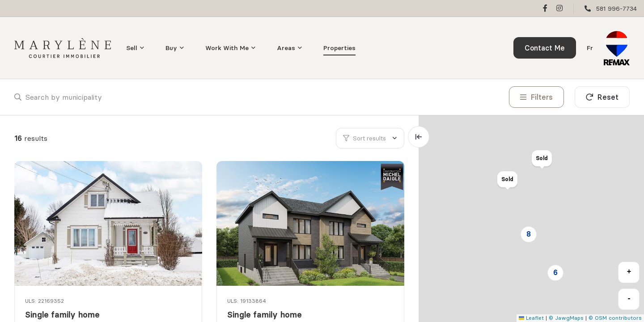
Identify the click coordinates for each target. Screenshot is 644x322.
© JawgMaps (566, 318)
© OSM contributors (615, 318)
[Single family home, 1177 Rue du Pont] (109, 223)
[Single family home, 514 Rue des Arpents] (311, 223)
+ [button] (629, 272)
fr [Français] (590, 48)
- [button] (629, 299)
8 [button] (529, 234)
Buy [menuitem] (171, 48)
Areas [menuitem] (286, 48)
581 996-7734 (616, 8)
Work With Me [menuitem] (227, 48)
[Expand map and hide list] (419, 137)
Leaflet (531, 318)
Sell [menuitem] (132, 48)
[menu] (135, 48)
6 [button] (555, 272)
